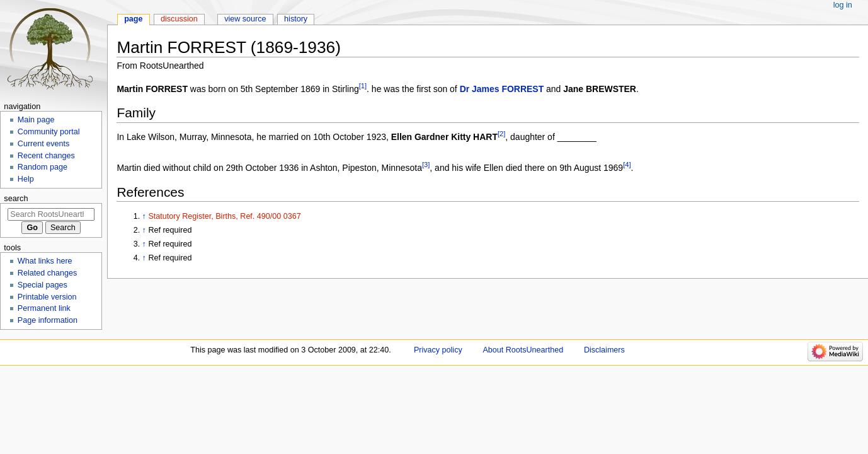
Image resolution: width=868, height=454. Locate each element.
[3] (426, 165)
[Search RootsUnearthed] (51, 214)
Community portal (49, 132)
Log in (843, 5)
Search (16, 198)
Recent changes (46, 156)
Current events (44, 144)
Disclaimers (604, 350)
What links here (45, 261)
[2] (501, 134)
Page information (48, 320)
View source (245, 19)
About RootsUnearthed (523, 350)
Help (26, 179)
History (296, 19)
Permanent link (44, 308)
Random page (43, 167)
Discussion (179, 19)
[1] (363, 86)
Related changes (48, 273)
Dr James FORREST (502, 89)
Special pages (43, 285)
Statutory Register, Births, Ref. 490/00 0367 (224, 216)
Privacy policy (438, 350)
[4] (627, 165)
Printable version (47, 297)
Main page (36, 120)
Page (133, 19)
